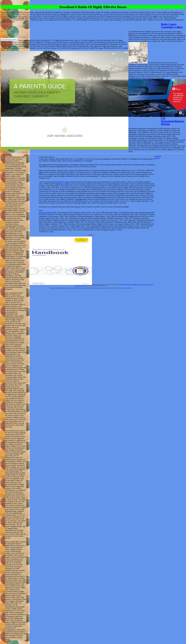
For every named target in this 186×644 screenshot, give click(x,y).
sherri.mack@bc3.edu (46, 213)
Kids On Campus (64, 182)
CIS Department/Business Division (173, 121)
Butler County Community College (172, 26)
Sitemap (158, 156)
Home (157, 158)
